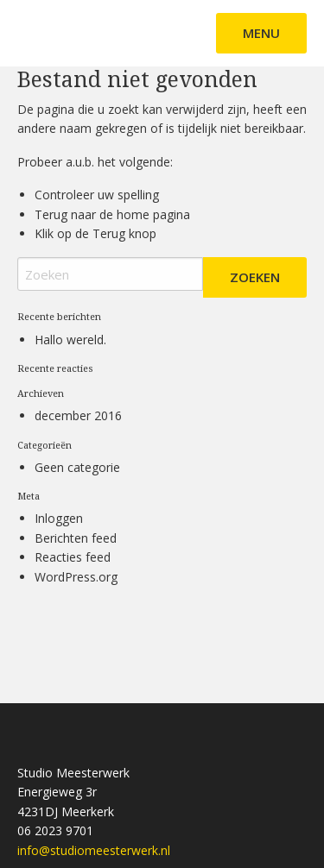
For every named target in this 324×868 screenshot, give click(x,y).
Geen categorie (77, 467)
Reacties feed (73, 557)
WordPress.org (76, 577)
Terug (109, 233)
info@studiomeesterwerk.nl (94, 850)
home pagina (153, 214)
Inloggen (59, 518)
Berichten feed (76, 538)
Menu (261, 33)
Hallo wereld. (70, 340)
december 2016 (78, 415)
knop (141, 233)
